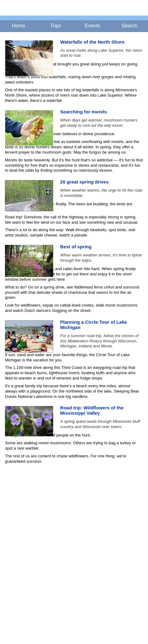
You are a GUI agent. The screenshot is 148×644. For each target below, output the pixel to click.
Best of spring (76, 247)
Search (129, 26)
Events (92, 26)
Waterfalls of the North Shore (92, 42)
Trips (55, 26)
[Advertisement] (74, 551)
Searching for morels (84, 112)
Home (18, 26)
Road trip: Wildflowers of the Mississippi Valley (92, 410)
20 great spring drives (85, 182)
